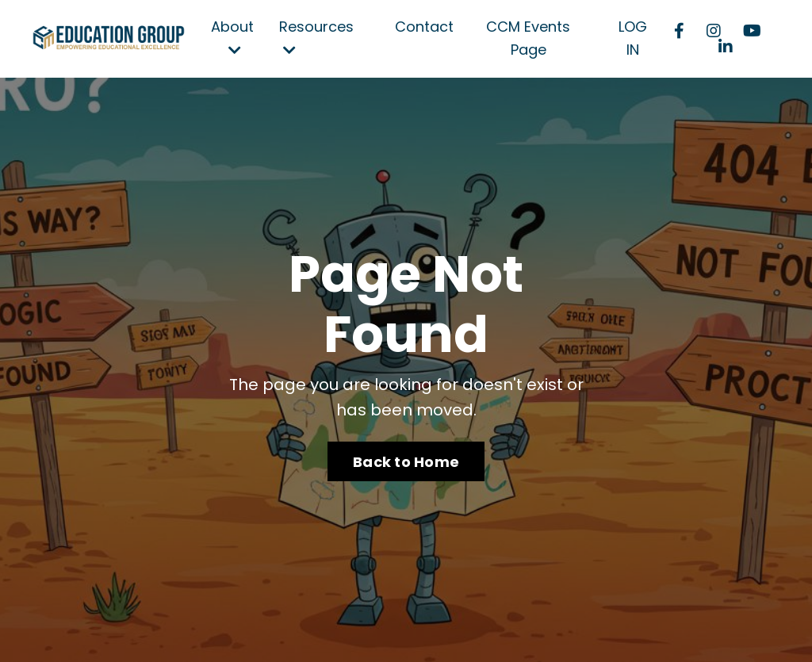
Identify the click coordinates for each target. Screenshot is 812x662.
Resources (316, 37)
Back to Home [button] (406, 462)
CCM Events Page (528, 38)
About (232, 37)
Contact (424, 27)
